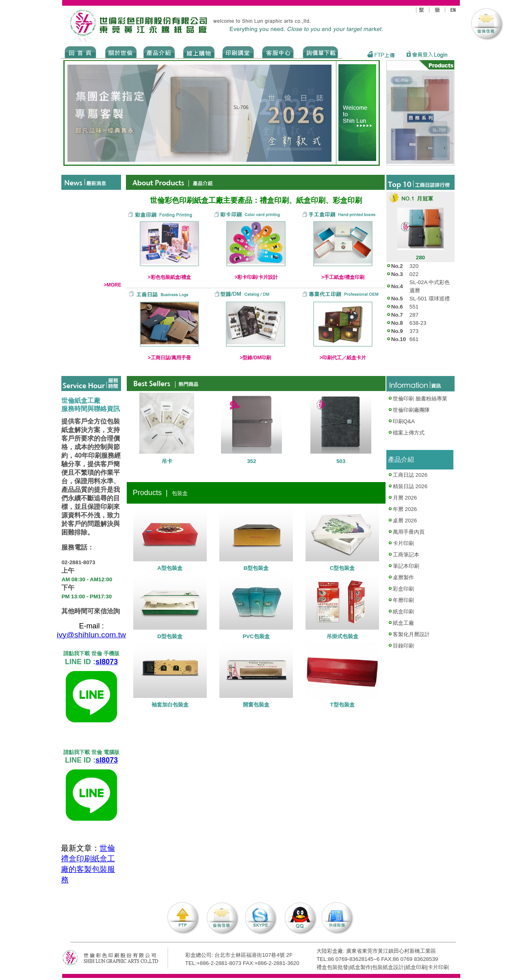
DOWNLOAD (321, 52)
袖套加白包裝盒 (170, 705)
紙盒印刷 (403, 612)
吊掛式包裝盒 (342, 636)
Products (159, 52)
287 (414, 315)
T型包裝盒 (342, 705)
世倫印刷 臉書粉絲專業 (420, 399)
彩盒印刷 (403, 589)
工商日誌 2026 (410, 475)
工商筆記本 (406, 555)
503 (341, 461)
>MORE (112, 285)
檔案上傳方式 (409, 433)
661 (414, 339)
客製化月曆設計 (411, 634)
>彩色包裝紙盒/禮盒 (169, 277)
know (238, 52)
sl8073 (107, 662)
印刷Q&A (401, 421)
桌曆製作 (403, 577)
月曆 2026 (405, 498)
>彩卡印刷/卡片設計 (256, 277)
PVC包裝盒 (256, 636)
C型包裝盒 (342, 568)
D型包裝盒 (170, 636)
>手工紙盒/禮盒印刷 (343, 277)
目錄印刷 (403, 646)
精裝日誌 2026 (410, 486)
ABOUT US (119, 52)
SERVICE (278, 52)
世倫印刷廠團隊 (409, 410)
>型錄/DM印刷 (255, 358)
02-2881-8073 (78, 563)
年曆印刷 (403, 600)
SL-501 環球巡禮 (430, 299)
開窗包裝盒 (256, 705)
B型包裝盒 (256, 568)
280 (420, 257)
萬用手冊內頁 (409, 532)
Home (81, 52)
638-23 (418, 323)
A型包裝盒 (170, 568)
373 (414, 331)
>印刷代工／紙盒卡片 (343, 358)
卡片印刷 (403, 543)
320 (414, 266)
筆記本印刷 (406, 566)
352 (251, 461)
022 (414, 274)
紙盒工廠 (403, 623)
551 (414, 307)
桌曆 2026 (405, 520)
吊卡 (167, 461)
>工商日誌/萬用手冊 (169, 358)
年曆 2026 (405, 509)
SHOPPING (198, 52)
